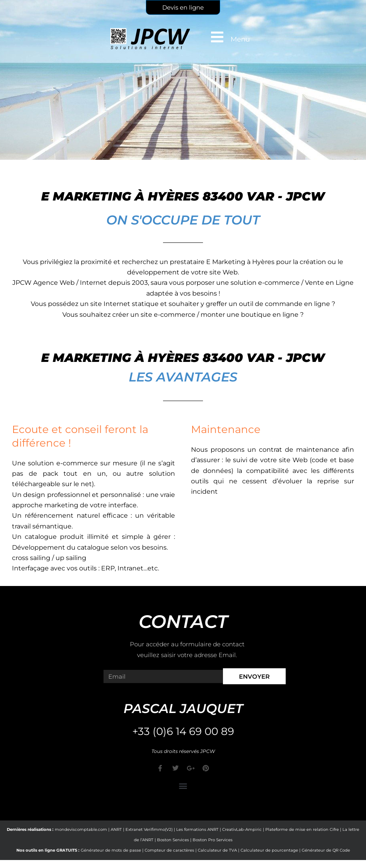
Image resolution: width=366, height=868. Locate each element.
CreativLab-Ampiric (242, 829)
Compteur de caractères (169, 850)
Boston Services (173, 840)
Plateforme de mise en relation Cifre (302, 829)
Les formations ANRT (197, 829)
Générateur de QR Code (326, 850)
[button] (183, 786)
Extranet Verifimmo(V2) (149, 829)
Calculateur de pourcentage (269, 850)
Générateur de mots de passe (111, 850)
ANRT (116, 829)
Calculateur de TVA (217, 850)
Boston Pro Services (213, 840)
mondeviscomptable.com (81, 829)
